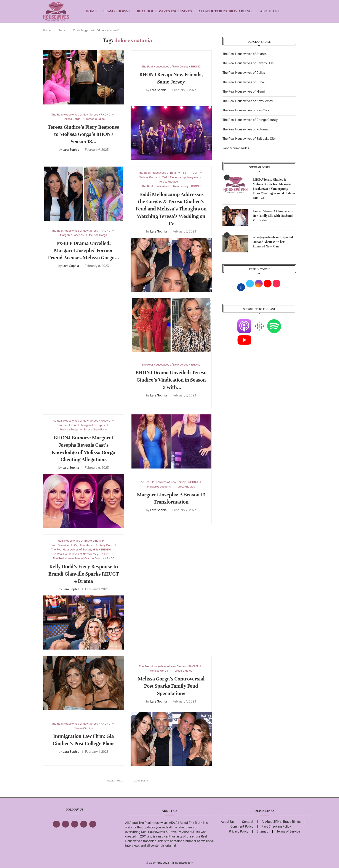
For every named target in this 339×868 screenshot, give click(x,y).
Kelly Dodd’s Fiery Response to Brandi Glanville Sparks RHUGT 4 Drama (84, 574)
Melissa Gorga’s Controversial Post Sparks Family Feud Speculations (171, 686)
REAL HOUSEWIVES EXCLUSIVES (164, 11)
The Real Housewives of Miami (244, 92)
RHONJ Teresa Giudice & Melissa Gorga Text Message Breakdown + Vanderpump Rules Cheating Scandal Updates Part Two (274, 189)
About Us (269, 11)
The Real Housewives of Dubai (244, 82)
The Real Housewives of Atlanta (245, 54)
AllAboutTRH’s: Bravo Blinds (226, 11)
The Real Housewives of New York (246, 110)
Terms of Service (288, 832)
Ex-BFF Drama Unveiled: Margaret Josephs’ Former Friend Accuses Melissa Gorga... (84, 251)
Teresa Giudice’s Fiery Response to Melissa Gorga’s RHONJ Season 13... (84, 134)
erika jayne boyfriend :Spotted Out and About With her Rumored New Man (273, 242)
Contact (248, 822)
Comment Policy (242, 827)
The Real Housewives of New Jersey (248, 101)
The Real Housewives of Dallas (244, 73)
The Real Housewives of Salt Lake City (249, 139)
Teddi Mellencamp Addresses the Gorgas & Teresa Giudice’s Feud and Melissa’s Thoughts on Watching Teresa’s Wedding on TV (171, 209)
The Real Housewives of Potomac (246, 129)
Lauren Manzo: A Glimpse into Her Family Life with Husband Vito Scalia (273, 216)
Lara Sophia (71, 150)
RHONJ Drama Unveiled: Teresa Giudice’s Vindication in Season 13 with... (171, 380)
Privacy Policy (239, 832)
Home (91, 11)
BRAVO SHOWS (116, 11)
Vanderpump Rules (236, 148)
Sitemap (262, 832)
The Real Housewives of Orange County (250, 120)
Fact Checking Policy (276, 827)
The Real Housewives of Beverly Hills (248, 63)
